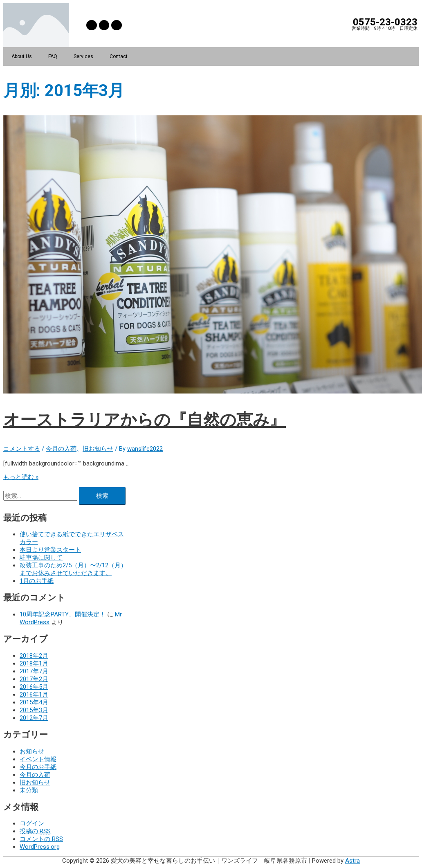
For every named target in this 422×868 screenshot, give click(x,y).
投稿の (35, 831)
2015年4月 (34, 702)
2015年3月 (34, 710)
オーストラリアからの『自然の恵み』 (145, 420)
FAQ (53, 56)
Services (83, 56)
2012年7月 (34, 718)
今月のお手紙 (38, 767)
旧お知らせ (98, 449)
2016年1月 (34, 695)
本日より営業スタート (50, 550)
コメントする (22, 449)
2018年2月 (34, 656)
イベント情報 (38, 759)
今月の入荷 (61, 449)
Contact (119, 56)
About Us (22, 56)
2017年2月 (34, 679)
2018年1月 (34, 663)
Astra (352, 861)
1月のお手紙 (37, 581)
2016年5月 (34, 687)
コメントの (41, 839)
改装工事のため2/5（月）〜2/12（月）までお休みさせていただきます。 (73, 569)
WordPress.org (40, 847)
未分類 (29, 790)
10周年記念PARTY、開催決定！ (63, 614)
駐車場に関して (41, 558)
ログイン (32, 823)
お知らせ (32, 751)
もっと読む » (21, 477)
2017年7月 (34, 671)
